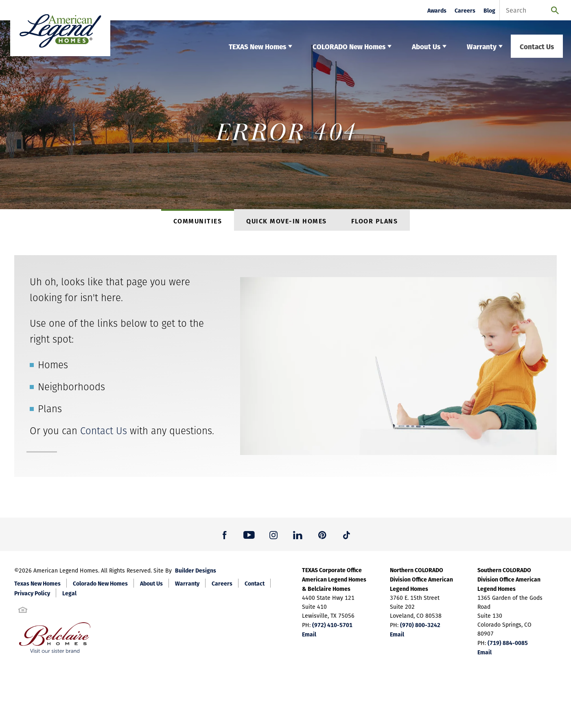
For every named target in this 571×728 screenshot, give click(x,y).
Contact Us (537, 46)
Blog (489, 10)
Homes (53, 368)
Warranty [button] (482, 46)
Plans (50, 412)
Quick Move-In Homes (287, 222)
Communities (198, 222)
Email (309, 638)
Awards (437, 10)
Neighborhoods (71, 390)
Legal (69, 597)
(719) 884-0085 (508, 646)
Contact (255, 587)
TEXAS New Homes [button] (257, 46)
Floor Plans (375, 222)
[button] (225, 538)
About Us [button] (426, 46)
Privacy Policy (32, 597)
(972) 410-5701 (332, 628)
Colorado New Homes (100, 587)
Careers (465, 10)
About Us (151, 587)
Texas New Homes (37, 587)
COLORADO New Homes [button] (349, 46)
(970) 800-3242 (420, 628)
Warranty (187, 587)
